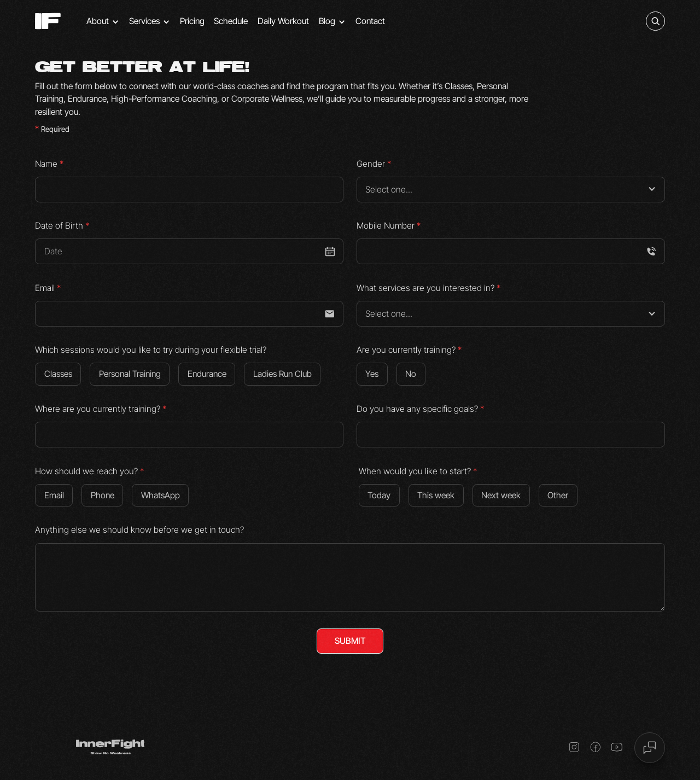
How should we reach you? (89, 471)
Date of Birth (62, 226)
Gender (374, 164)
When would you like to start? (418, 471)
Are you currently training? (409, 350)
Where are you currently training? (101, 409)
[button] (103, 21)
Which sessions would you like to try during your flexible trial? (151, 350)
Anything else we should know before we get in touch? (139, 530)
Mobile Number (389, 226)
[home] (48, 21)
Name (49, 164)
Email (48, 288)
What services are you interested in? (428, 288)
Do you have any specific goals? (420, 409)
